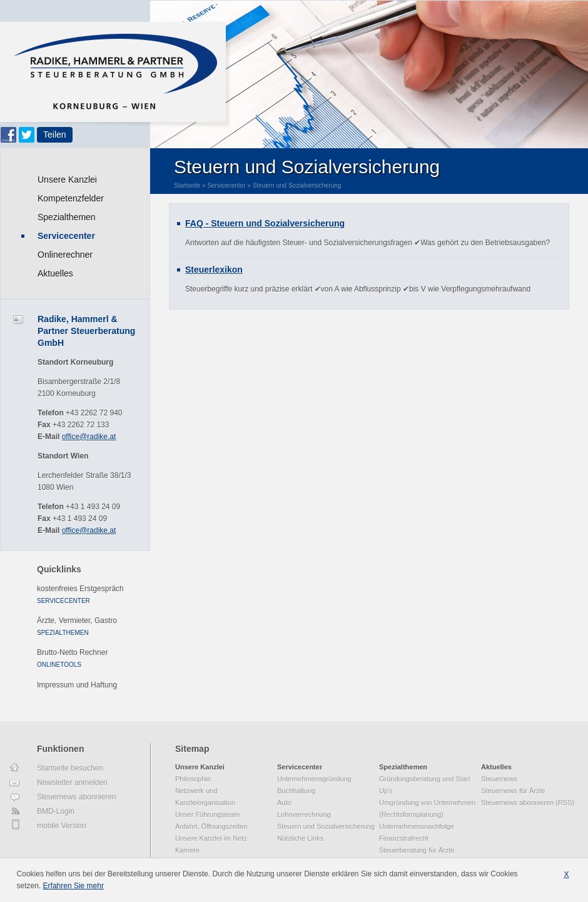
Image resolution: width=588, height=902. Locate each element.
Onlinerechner (65, 255)
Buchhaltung (296, 791)
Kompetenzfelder (71, 198)
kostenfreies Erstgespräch (80, 589)
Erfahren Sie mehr (73, 886)
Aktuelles (55, 273)
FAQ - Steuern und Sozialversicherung (265, 223)
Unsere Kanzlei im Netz (211, 838)
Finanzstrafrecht (404, 838)
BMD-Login (56, 811)
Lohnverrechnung (304, 814)
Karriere (187, 850)
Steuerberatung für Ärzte (417, 850)
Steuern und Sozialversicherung (297, 185)
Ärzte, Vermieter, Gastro (77, 621)
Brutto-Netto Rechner (72, 652)
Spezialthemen (67, 217)
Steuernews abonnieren (77, 797)
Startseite (187, 185)
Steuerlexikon (214, 270)
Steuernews (499, 779)
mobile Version (62, 826)
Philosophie (193, 779)
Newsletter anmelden (72, 783)
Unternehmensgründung (314, 779)
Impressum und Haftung (77, 685)
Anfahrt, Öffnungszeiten (211, 826)
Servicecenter (66, 236)
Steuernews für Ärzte (513, 791)
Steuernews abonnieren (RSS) (528, 803)
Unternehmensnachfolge (417, 826)
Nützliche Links (300, 838)
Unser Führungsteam (207, 814)
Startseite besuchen (70, 768)
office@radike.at (89, 437)
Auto (284, 803)
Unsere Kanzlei (67, 180)
